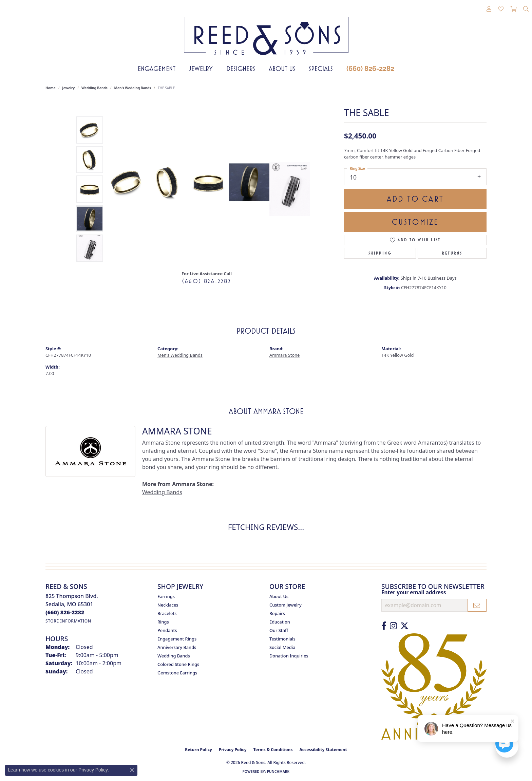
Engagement (157, 69)
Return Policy (198, 750)
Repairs (277, 613)
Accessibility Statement (323, 750)
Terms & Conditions (273, 750)
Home (51, 88)
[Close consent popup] (132, 770)
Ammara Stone (284, 355)
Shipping (380, 253)
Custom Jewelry (286, 605)
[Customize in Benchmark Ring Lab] (290, 189)
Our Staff (279, 630)
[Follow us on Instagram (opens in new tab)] (393, 626)
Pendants (167, 630)
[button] (489, 9)
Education (280, 622)
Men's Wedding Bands (133, 88)
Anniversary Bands (177, 647)
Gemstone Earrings (177, 673)
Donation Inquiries (289, 656)
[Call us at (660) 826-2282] (65, 612)
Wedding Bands (94, 88)
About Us (282, 69)
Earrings (166, 596)
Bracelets (167, 613)
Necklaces (168, 605)
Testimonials (282, 639)
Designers (241, 69)
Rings (163, 622)
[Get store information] (68, 621)
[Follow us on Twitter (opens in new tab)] (404, 626)
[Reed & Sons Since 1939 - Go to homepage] (266, 31)
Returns (452, 253)
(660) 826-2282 (370, 69)
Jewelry (201, 69)
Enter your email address (414, 592)
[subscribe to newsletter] (477, 605)
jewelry (68, 88)
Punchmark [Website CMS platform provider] (278, 771)
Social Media (282, 647)
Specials (321, 69)
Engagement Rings (177, 639)
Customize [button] (415, 222)
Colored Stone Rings (178, 664)
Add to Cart (415, 199)
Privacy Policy (233, 750)
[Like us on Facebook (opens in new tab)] (384, 626)
